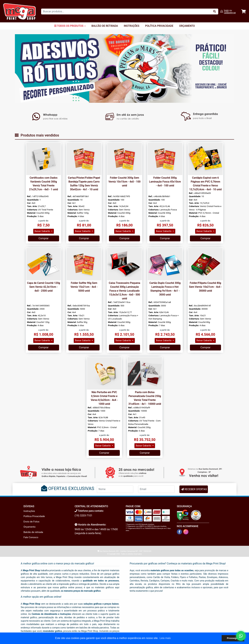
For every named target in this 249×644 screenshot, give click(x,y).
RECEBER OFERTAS (196, 489)
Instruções (131, 26)
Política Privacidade (159, 26)
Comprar (44, 238)
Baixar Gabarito (43, 231)
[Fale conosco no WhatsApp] (241, 636)
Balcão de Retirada (105, 26)
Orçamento (187, 26)
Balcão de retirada (33, 532)
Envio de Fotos (31, 522)
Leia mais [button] (165, 638)
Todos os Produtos (70, 26)
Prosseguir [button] (233, 638)
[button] (31, 68)
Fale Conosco (31, 537)
